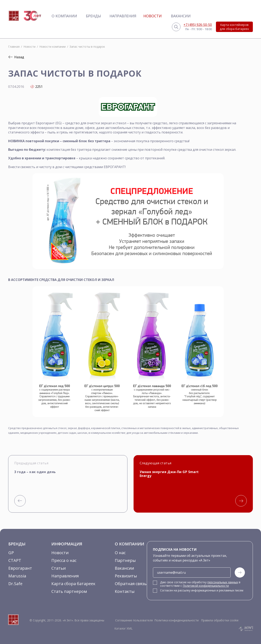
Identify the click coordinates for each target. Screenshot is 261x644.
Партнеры (125, 560)
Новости (153, 16)
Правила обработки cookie (219, 620)
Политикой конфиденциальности (206, 586)
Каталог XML (123, 628)
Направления (123, 16)
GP (11, 553)
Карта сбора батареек (73, 584)
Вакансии (181, 16)
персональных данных (223, 582)
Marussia (17, 576)
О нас (120, 553)
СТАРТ (15, 560)
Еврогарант (20, 568)
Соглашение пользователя (134, 620)
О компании (64, 16)
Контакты (125, 591)
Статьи (59, 568)
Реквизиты (126, 576)
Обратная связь (131, 584)
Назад (16, 57)
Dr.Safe (15, 584)
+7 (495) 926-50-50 (198, 25)
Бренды (93, 16)
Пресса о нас (64, 560)
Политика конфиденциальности (176, 620)
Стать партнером (69, 591)
